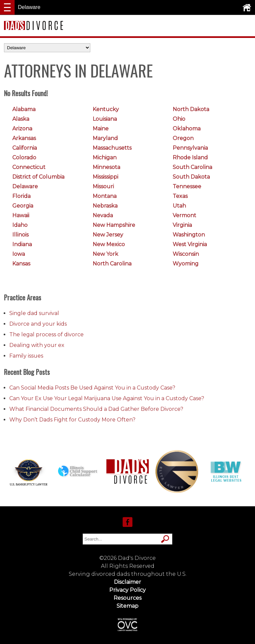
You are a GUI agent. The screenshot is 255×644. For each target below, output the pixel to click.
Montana (105, 196)
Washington (189, 235)
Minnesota (106, 167)
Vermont (184, 215)
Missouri (103, 186)
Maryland (105, 138)
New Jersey (108, 235)
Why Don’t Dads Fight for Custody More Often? (72, 420)
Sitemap (127, 606)
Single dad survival (34, 313)
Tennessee (187, 186)
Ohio (179, 119)
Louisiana (105, 119)
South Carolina (192, 167)
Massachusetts (112, 148)
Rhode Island (190, 158)
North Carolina (112, 264)
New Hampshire (114, 225)
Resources (127, 598)
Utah (179, 206)
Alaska (21, 119)
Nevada (103, 215)
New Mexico (109, 244)
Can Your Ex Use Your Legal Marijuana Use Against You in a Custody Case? (107, 398)
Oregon (183, 138)
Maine (101, 129)
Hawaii (21, 215)
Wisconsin (186, 254)
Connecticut (29, 167)
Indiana (22, 244)
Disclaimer (127, 582)
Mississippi (105, 177)
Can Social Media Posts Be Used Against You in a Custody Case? (92, 388)
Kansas (21, 264)
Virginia (182, 225)
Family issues (26, 356)
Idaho (20, 225)
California (25, 148)
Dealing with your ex (37, 345)
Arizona (22, 129)
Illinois (20, 235)
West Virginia (190, 244)
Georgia (23, 206)
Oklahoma (187, 129)
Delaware (25, 186)
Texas (180, 196)
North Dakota (191, 109)
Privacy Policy (127, 590)
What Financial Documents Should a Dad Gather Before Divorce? (96, 409)
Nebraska (105, 206)
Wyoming (186, 264)
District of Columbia (38, 177)
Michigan (105, 158)
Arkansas (24, 138)
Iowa (19, 254)
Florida (21, 196)
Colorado (24, 158)
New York (105, 254)
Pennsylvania (190, 148)
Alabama (24, 109)
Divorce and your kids (38, 324)
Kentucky (106, 109)
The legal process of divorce (46, 334)
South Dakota (191, 177)
